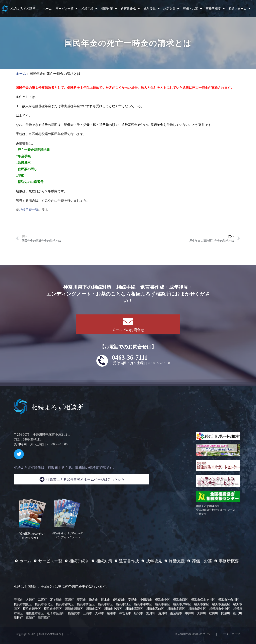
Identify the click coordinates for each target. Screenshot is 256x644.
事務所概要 (215, 9)
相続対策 (109, 9)
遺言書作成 (130, 9)
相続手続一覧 (29, 210)
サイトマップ (232, 634)
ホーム (47, 9)
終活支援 (171, 9)
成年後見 (152, 9)
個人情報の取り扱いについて (193, 634)
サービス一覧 (66, 9)
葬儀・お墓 (193, 9)
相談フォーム (239, 9)
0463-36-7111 (130, 357)
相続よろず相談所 (23, 9)
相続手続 (89, 9)
